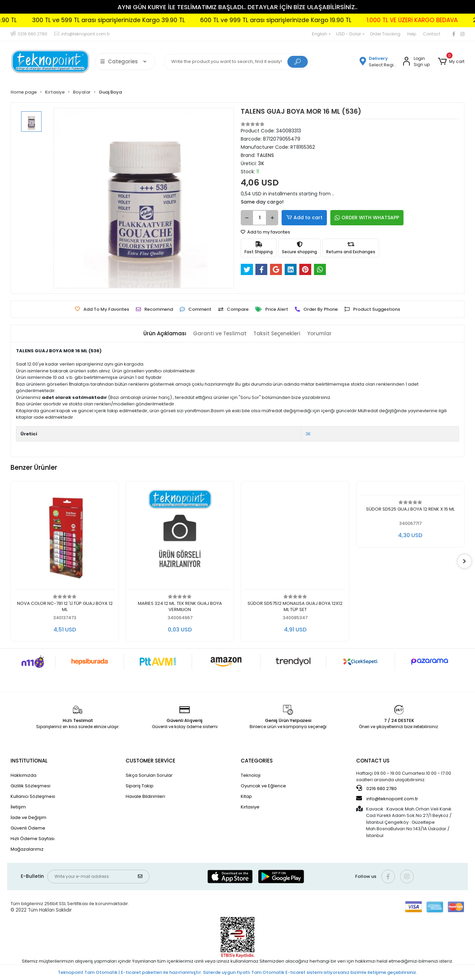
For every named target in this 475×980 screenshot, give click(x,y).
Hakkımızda (23, 775)
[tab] (165, 334)
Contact (432, 34)
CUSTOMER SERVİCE (151, 761)
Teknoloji (251, 775)
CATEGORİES (257, 761)
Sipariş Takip (140, 786)
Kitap (246, 796)
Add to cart (304, 218)
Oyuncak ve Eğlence (263, 786)
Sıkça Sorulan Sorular (149, 775)
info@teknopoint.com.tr (387, 799)
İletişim (18, 807)
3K (308, 434)
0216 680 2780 (376, 788)
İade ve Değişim (28, 817)
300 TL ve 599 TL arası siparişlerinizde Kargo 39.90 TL (138, 20)
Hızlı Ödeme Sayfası (33, 839)
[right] (464, 561)
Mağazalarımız (27, 849)
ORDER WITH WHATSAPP (367, 218)
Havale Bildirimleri (145, 796)
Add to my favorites (265, 232)
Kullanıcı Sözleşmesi (33, 796)
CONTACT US (373, 761)
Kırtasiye (250, 807)
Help (412, 34)
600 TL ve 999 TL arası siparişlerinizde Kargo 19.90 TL (305, 20)
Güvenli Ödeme (28, 828)
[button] (451, 62)
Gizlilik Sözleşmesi (30, 786)
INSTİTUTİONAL (29, 761)
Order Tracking (385, 34)
